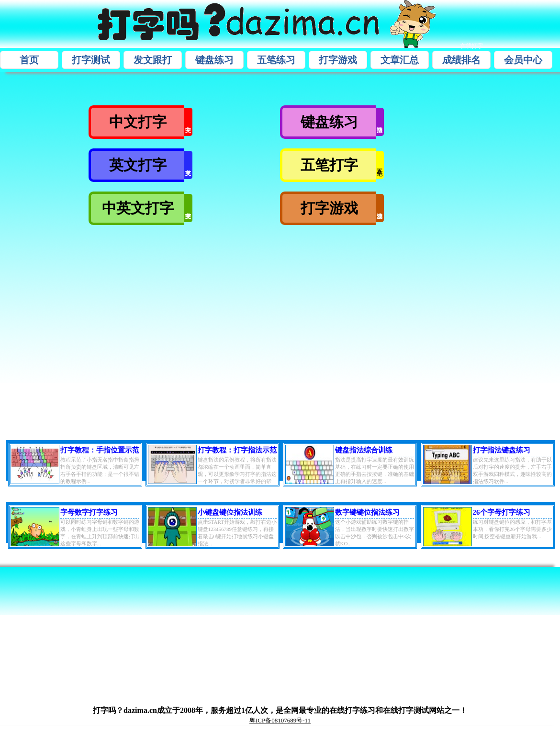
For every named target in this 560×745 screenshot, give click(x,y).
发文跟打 (153, 60)
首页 (29, 60)
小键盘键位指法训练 (230, 512)
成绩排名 (461, 60)
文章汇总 (400, 60)
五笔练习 (276, 60)
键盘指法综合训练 (364, 450)
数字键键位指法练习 (367, 512)
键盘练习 (214, 60)
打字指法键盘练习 (502, 450)
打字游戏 (338, 60)
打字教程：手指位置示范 (100, 450)
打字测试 (91, 60)
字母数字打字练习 (89, 512)
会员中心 (523, 60)
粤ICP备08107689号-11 (280, 720)
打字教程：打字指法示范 (237, 450)
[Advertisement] (196, 329)
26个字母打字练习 (502, 512)
